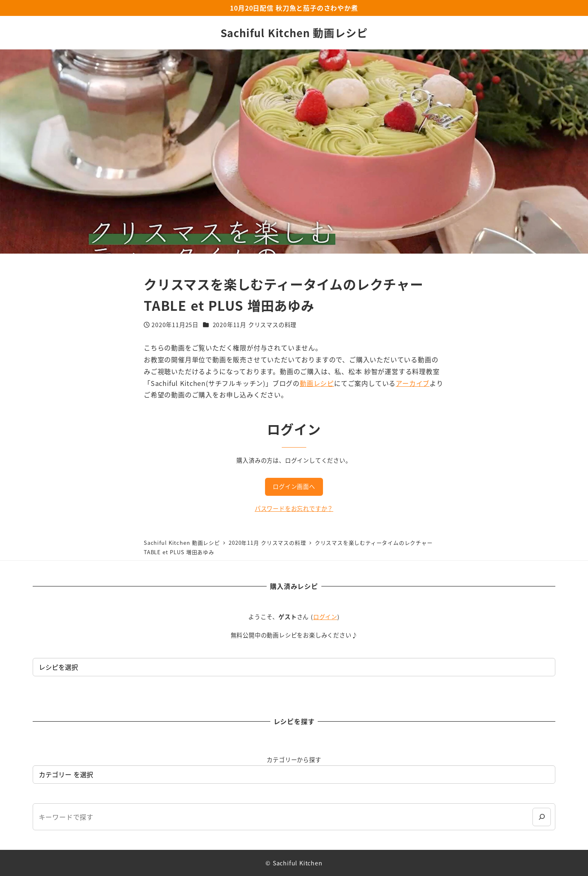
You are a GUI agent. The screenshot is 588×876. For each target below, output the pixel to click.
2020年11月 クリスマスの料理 (255, 325)
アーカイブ (413, 383)
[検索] (542, 817)
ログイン (325, 617)
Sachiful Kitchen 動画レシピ (294, 32)
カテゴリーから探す (294, 760)
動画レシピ (317, 383)
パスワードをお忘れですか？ (294, 508)
